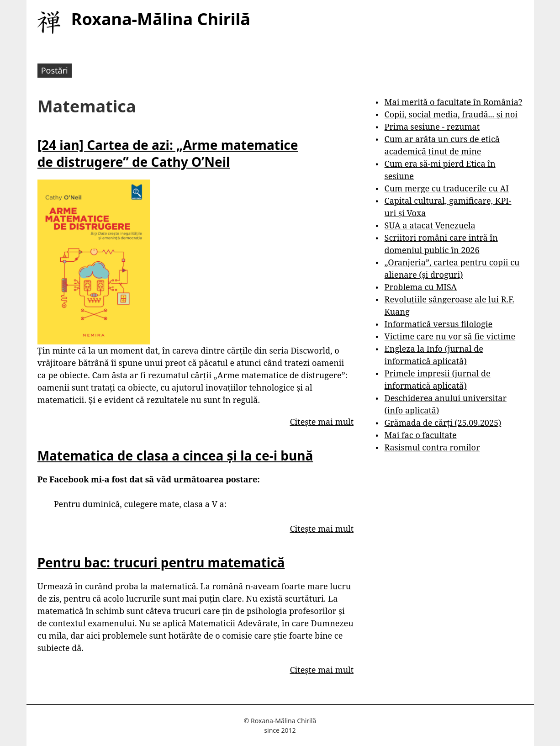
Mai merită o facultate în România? (454, 102)
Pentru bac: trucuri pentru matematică (161, 562)
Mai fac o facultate (421, 435)
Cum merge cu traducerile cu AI (447, 188)
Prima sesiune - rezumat (432, 127)
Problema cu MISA (421, 287)
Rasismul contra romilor (432, 447)
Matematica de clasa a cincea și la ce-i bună (175, 455)
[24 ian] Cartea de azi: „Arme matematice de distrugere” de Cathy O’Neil (168, 153)
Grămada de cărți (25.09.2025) (443, 423)
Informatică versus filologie (438, 324)
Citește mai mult (322, 422)
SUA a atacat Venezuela (430, 225)
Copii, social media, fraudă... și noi (451, 114)
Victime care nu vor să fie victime (450, 336)
